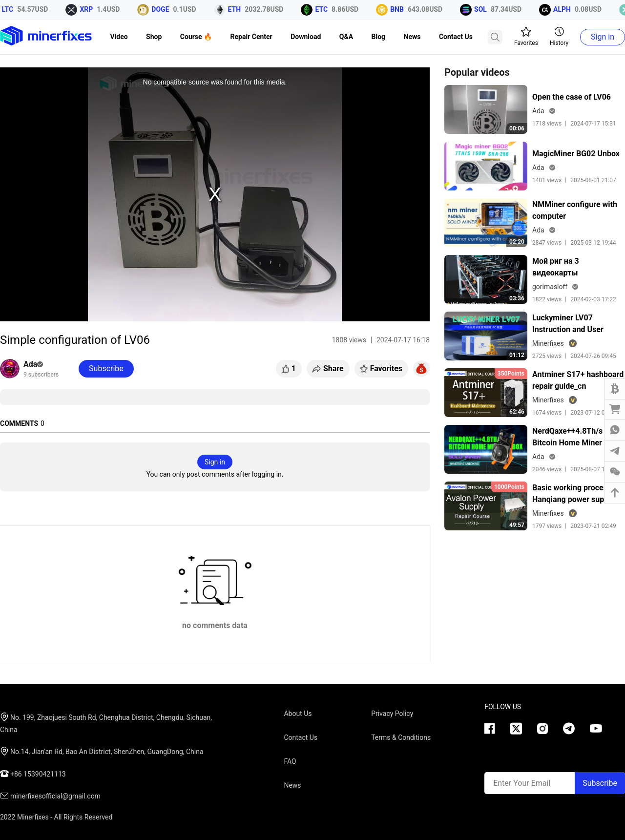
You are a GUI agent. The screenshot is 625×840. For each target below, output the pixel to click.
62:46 (517, 412)
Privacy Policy (392, 714)
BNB (400, 9)
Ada (33, 364)
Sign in (603, 37)
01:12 (517, 355)
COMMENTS (19, 423)
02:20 (517, 242)
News (412, 37)
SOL (483, 9)
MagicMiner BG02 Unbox (576, 154)
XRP (89, 9)
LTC (11, 9)
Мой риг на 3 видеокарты (556, 267)
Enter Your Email (522, 783)
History (559, 37)
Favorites (526, 37)
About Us (298, 714)
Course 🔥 (196, 37)
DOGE (163, 9)
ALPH (565, 9)
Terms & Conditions (401, 737)
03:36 (517, 298)
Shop (154, 37)
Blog (379, 37)
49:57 (517, 525)
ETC (324, 9)
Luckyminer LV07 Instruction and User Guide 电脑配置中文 (568, 324)
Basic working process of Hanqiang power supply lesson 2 (576, 494)
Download (306, 37)
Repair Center (251, 37)
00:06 (517, 128)
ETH (238, 9)
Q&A (346, 37)
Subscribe (600, 783)
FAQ (290, 761)
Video (119, 37)
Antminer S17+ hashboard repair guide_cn (578, 380)
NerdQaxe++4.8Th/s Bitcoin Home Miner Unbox (567, 438)
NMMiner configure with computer (575, 210)
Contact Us (456, 37)
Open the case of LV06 (572, 97)
